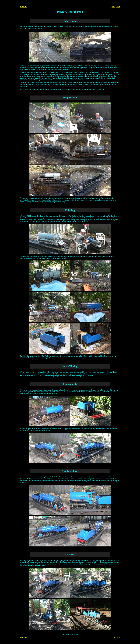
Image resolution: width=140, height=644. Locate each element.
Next (118, 7)
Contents (23, 7)
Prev (113, 7)
